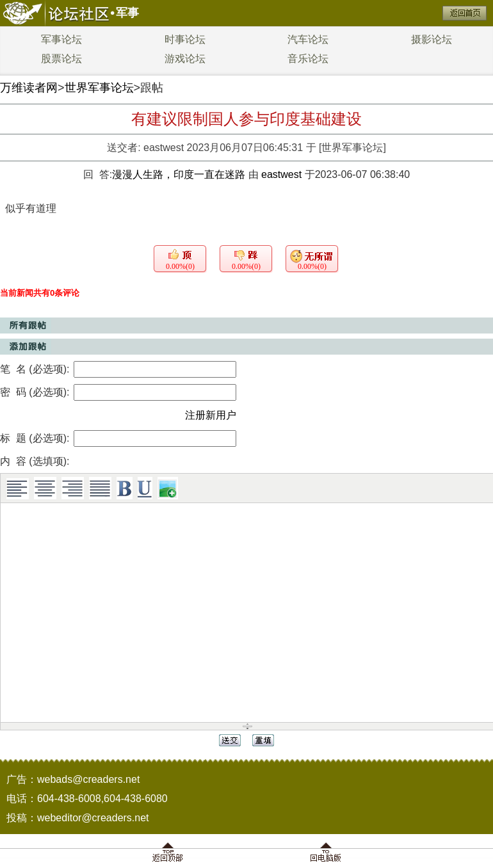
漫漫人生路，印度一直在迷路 (180, 174)
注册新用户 (211, 415)
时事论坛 (185, 39)
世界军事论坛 (99, 88)
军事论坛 (61, 39)
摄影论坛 (432, 39)
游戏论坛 (185, 59)
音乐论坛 (308, 59)
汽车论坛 (308, 39)
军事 (127, 13)
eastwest (164, 148)
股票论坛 (61, 59)
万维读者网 (29, 88)
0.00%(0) (180, 266)
